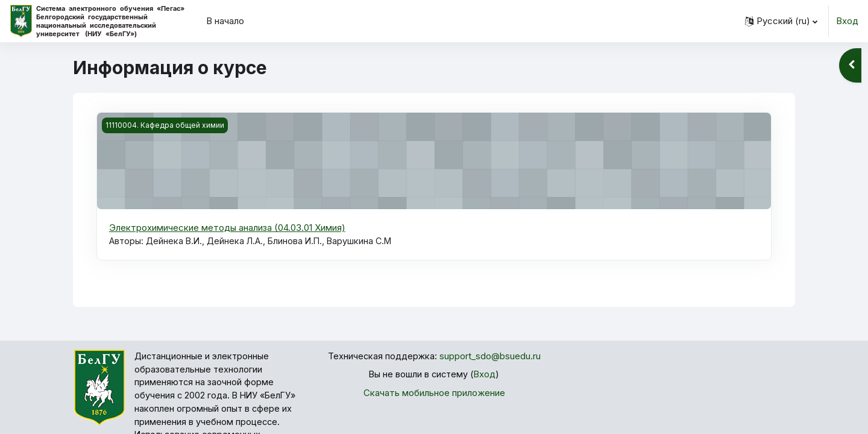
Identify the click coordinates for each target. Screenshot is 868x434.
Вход (847, 21)
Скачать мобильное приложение (434, 394)
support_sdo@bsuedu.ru (491, 357)
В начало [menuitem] (225, 21)
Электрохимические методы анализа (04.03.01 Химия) (227, 228)
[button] (781, 21)
